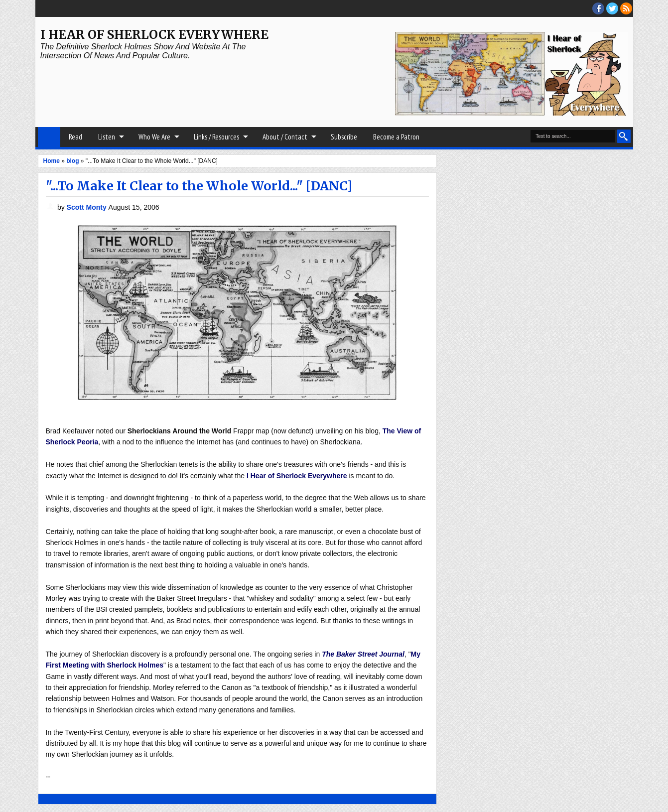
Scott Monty (88, 207)
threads (612, 8)
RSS (626, 8)
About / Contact (285, 137)
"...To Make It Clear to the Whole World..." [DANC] (199, 186)
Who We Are (154, 137)
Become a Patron (396, 137)
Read (75, 137)
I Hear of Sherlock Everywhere (154, 35)
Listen (107, 137)
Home (49, 137)
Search (624, 136)
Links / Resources (216, 137)
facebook (598, 8)
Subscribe (344, 137)
